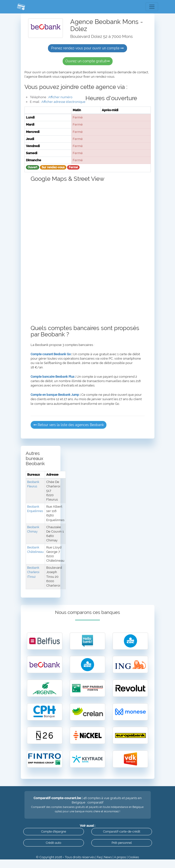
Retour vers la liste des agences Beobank (69, 425)
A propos (120, 866)
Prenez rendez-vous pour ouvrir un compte (87, 48)
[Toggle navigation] (152, 7)
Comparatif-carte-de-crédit (122, 838)
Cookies (135, 866)
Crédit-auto (53, 850)
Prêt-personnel (122, 850)
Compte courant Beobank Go (52, 354)
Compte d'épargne (54, 838)
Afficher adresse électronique (63, 102)
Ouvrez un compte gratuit (88, 61)
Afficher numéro (60, 97)
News (107, 866)
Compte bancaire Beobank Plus (54, 377)
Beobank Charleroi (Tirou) (34, 573)
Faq (98, 866)
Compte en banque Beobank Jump (57, 395)
